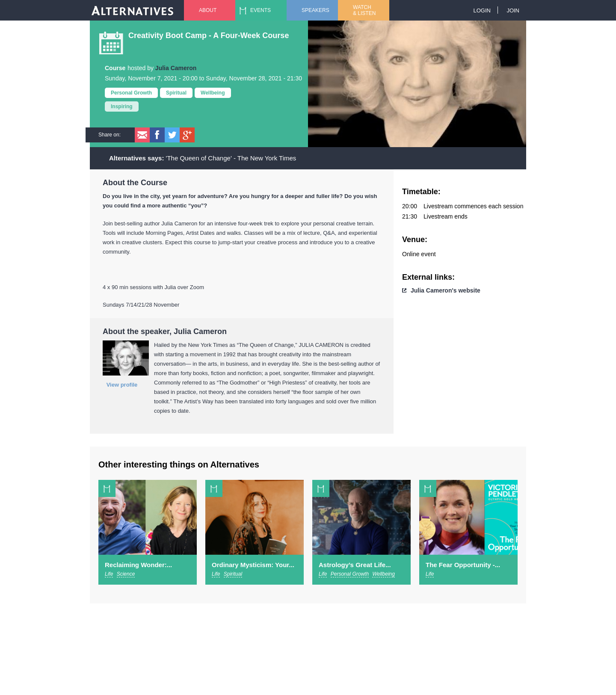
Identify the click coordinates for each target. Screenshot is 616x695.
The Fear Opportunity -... (463, 565)
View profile (122, 385)
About (208, 10)
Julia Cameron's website (446, 290)
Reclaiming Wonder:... (138, 565)
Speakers (315, 10)
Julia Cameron (176, 68)
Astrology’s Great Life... (355, 565)
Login (482, 10)
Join (513, 10)
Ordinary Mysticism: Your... (253, 565)
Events (261, 10)
